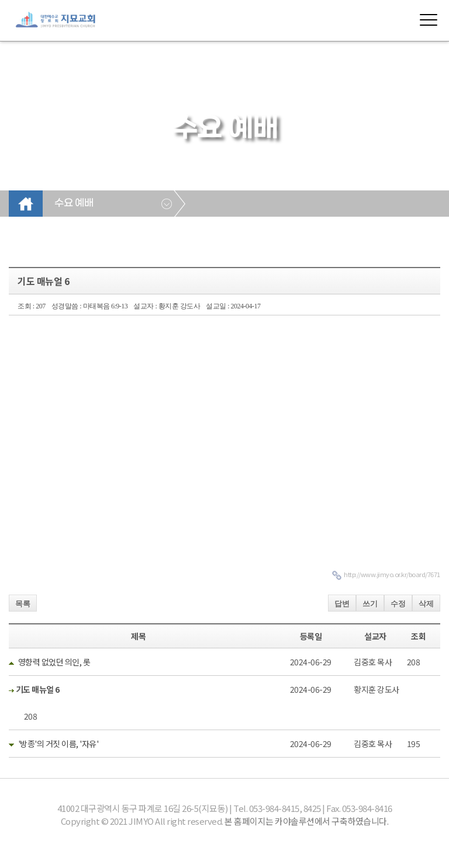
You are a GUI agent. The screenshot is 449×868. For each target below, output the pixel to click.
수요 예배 (74, 203)
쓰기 (370, 604)
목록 (23, 604)
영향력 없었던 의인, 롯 (54, 662)
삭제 (426, 604)
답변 (342, 604)
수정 (398, 604)
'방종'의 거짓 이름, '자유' (58, 744)
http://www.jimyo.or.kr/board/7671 (392, 574)
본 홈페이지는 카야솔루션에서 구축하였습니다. (306, 821)
